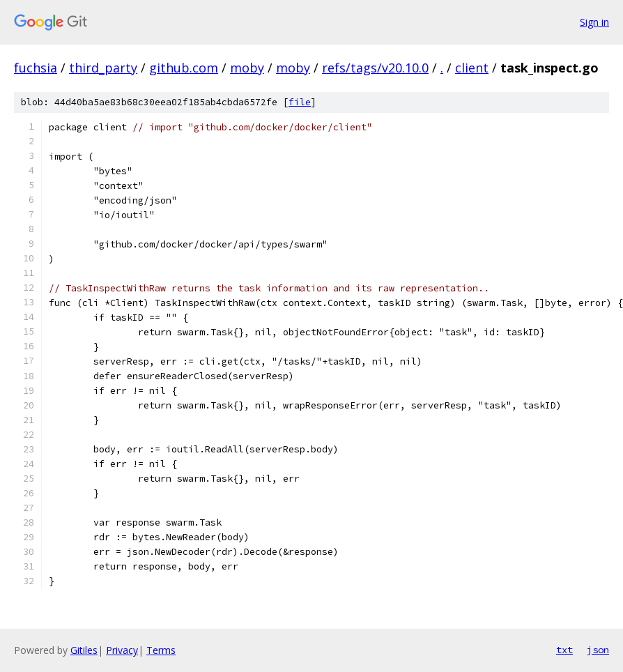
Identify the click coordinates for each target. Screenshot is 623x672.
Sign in (594, 22)
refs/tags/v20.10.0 (375, 68)
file (300, 102)
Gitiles (84, 650)
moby (247, 68)
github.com (184, 68)
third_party (103, 68)
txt (564, 650)
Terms (161, 650)
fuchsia (36, 68)
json (598, 650)
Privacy (122, 650)
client (472, 68)
